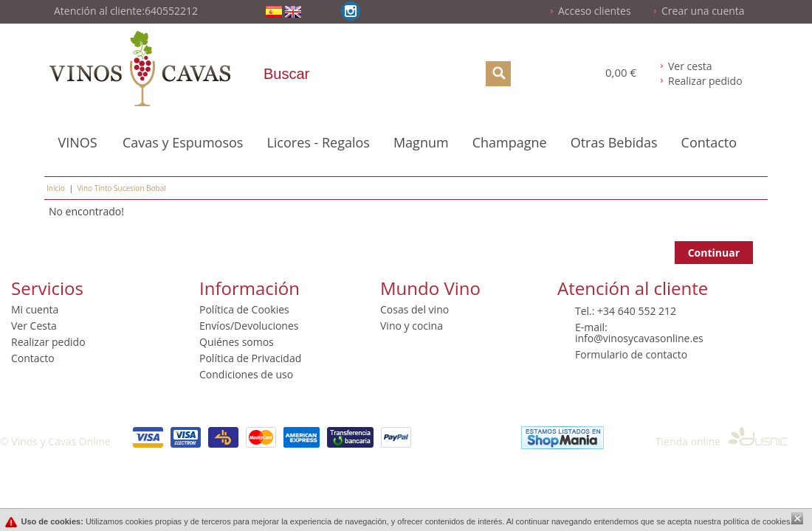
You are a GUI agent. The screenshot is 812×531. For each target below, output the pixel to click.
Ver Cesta (34, 326)
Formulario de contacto (631, 354)
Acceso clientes (595, 11)
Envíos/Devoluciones (249, 326)
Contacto (709, 142)
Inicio (56, 188)
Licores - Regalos (318, 142)
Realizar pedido (705, 81)
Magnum (421, 142)
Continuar (714, 253)
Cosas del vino (414, 309)
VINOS (77, 142)
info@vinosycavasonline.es (639, 338)
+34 (608, 311)
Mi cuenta (35, 309)
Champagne (510, 142)
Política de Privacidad (250, 358)
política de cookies (757, 521)
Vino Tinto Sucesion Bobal (121, 188)
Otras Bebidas (614, 142)
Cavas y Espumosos (183, 142)
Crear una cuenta (703, 11)
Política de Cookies (244, 309)
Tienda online (722, 441)
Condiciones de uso (246, 374)
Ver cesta (690, 66)
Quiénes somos (237, 342)
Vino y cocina (412, 326)
